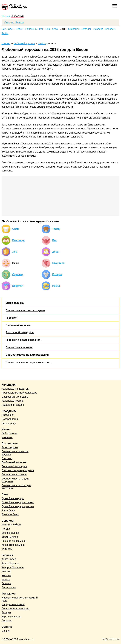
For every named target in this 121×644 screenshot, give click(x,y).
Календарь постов (12, 401)
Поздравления (10, 419)
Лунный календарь (13, 498)
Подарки (7, 621)
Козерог (98, 29)
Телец (20, 29)
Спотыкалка (9, 588)
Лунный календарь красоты (18, 506)
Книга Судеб (9, 559)
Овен (11, 29)
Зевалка (6, 583)
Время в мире (10, 537)
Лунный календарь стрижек (18, 502)
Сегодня (9, 23)
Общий (6, 16)
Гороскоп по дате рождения (23, 340)
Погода (6, 529)
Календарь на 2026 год (15, 389)
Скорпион (74, 29)
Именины (7, 437)
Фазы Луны (8, 511)
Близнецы (31, 29)
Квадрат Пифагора (13, 567)
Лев (48, 29)
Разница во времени (14, 541)
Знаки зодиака (15, 303)
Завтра (20, 23)
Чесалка (6, 575)
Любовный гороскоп (19, 325)
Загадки (6, 612)
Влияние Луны (10, 514)
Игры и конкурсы (11, 617)
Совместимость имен (19, 347)
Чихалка (6, 571)
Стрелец (87, 29)
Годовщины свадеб (13, 405)
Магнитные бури (11, 525)
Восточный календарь (20, 332)
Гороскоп (12, 318)
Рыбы (5, 34)
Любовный (17, 16)
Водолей (110, 29)
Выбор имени (9, 433)
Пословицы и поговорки (16, 609)
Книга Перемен (10, 563)
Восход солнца (10, 533)
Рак (41, 29)
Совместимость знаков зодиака (26, 310)
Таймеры (7, 549)
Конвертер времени (13, 545)
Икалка (6, 579)
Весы (63, 29)
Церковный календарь (15, 397)
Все (4, 29)
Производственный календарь (19, 393)
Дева (55, 29)
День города (9, 423)
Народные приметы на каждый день (20, 599)
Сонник (6, 631)
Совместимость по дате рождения (27, 355)
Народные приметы (13, 604)
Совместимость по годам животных (28, 362)
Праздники (8, 415)
